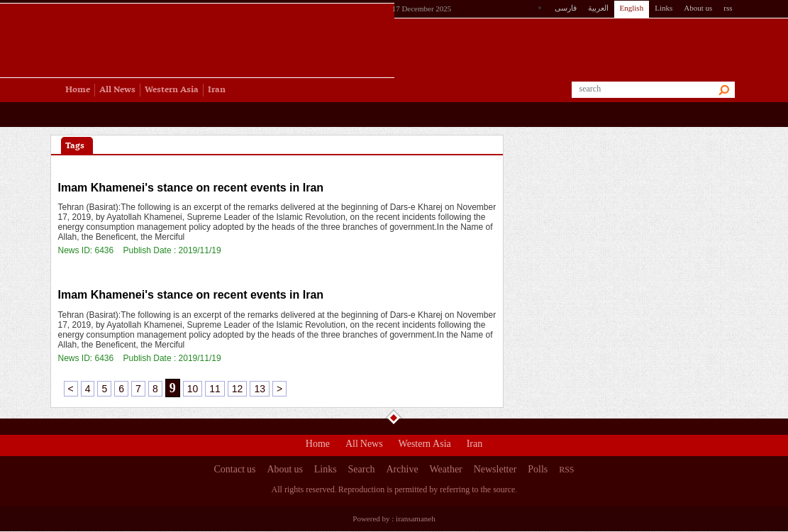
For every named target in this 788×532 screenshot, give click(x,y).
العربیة (598, 8)
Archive (403, 471)
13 (260, 389)
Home (318, 445)
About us (698, 8)
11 (215, 389)
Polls (538, 471)
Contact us (235, 471)
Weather (445, 471)
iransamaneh (416, 519)
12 (238, 389)
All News (364, 445)
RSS (566, 470)
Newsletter (495, 471)
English (632, 8)
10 (193, 389)
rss (728, 8)
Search (362, 471)
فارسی (566, 8)
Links (664, 8)
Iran (475, 445)
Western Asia (425, 445)
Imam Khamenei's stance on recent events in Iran (191, 188)
